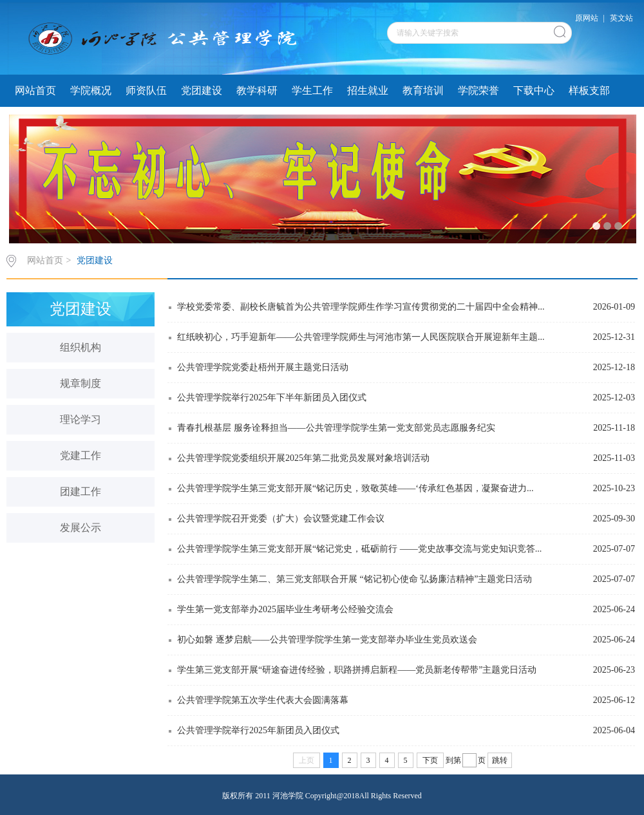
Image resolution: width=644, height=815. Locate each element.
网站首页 (35, 90)
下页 (430, 760)
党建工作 (80, 455)
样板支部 (589, 90)
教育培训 (423, 90)
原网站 (587, 18)
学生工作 (312, 90)
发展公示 (80, 528)
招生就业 (368, 90)
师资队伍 (146, 90)
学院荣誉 (478, 90)
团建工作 (80, 492)
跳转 (500, 760)
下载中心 (534, 90)
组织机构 (80, 347)
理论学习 (80, 419)
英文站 (621, 18)
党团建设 (202, 90)
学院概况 (91, 90)
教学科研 (257, 90)
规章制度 (80, 383)
